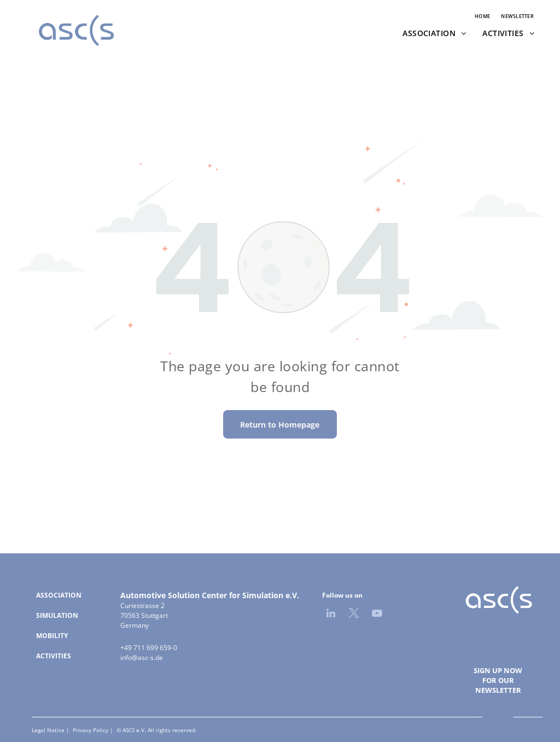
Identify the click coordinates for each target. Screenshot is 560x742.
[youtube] (377, 615)
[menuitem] (482, 16)
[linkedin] (331, 615)
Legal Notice (48, 730)
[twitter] (354, 615)
